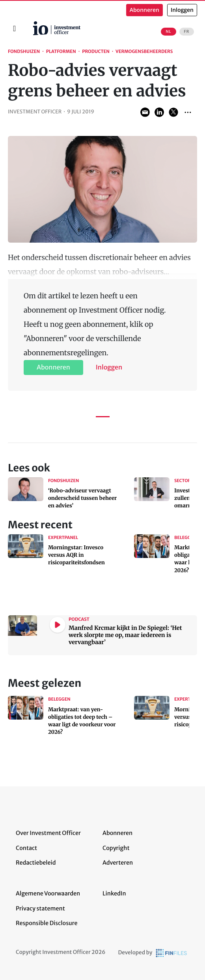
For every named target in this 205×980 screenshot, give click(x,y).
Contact (26, 848)
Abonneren (144, 10)
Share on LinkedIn (159, 112)
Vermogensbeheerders (144, 52)
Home (30, 24)
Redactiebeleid (36, 863)
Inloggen (182, 10)
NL (168, 32)
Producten (96, 52)
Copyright (116, 848)
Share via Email (145, 112)
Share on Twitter (173, 112)
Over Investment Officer (48, 833)
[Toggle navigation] (14, 28)
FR (187, 32)
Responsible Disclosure (47, 923)
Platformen (61, 52)
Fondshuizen (24, 52)
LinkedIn (114, 893)
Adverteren (118, 863)
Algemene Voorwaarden (48, 893)
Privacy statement (40, 908)
